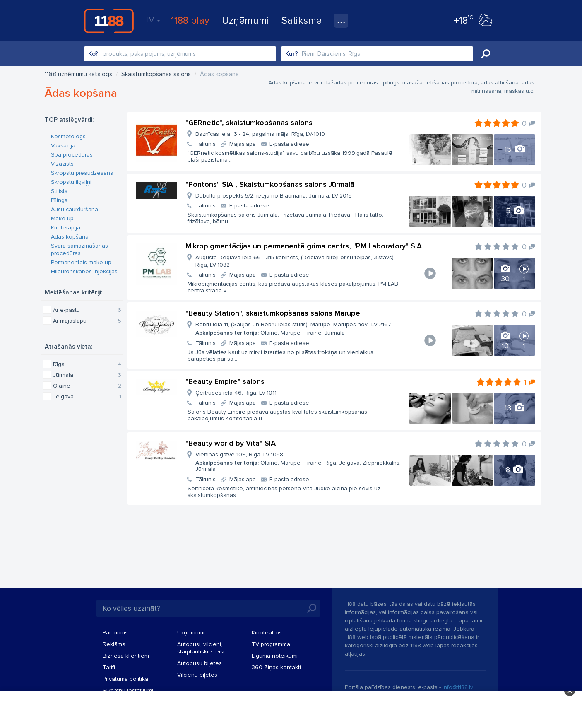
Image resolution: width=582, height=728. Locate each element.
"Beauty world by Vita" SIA (231, 443)
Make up (62, 218)
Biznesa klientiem (126, 656)
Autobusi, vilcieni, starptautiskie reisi (201, 648)
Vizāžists (62, 164)
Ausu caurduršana (75, 209)
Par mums (115, 633)
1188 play (190, 20)
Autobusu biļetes (200, 663)
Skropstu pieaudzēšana (82, 173)
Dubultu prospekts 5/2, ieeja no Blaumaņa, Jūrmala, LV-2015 (274, 196)
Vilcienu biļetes (197, 675)
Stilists (59, 191)
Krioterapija (66, 228)
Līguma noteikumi (275, 656)
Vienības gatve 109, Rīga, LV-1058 (299, 462)
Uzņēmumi (245, 20)
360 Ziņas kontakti (276, 667)
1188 (109, 21)
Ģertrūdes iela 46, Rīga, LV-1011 (236, 393)
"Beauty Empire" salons (225, 381)
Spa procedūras (72, 155)
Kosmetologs (68, 136)
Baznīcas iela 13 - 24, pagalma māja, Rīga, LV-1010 (260, 134)
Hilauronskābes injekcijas (84, 271)
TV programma (271, 644)
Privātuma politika (125, 679)
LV (153, 20)
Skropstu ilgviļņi (71, 182)
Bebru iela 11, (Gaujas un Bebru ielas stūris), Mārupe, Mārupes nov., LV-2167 (293, 329)
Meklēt (486, 54)
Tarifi (109, 667)
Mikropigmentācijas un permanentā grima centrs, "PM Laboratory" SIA (304, 246)
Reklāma (114, 644)
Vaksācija (63, 146)
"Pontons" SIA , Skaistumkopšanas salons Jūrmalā (270, 184)
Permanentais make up (81, 262)
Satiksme (302, 20)
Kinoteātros (267, 633)
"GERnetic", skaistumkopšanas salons (249, 123)
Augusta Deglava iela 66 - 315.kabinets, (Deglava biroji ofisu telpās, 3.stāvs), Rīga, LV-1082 (295, 261)
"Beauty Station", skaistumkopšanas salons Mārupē (273, 313)
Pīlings (59, 200)
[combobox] (180, 54)
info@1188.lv (458, 687)
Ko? (93, 54)
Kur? (292, 54)
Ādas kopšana (70, 237)
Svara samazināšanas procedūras (79, 249)
